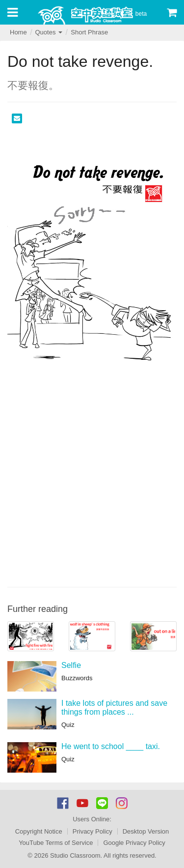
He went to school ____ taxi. (111, 746)
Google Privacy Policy (134, 843)
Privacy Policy (92, 831)
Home (18, 32)
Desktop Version (146, 831)
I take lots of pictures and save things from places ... (114, 708)
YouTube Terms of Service (56, 843)
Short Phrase (89, 32)
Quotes (49, 32)
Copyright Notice (39, 831)
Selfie (71, 665)
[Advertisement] (92, 485)
